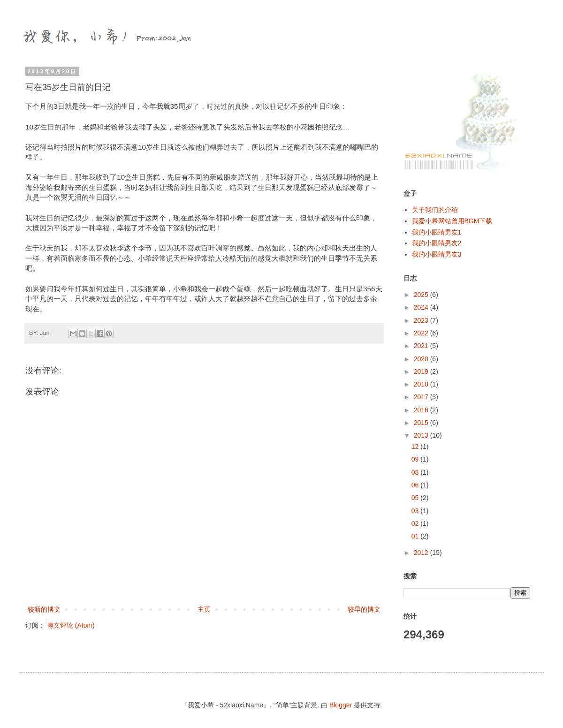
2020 (422, 359)
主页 (204, 609)
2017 (422, 397)
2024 (422, 307)
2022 (422, 333)
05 (416, 498)
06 (416, 485)
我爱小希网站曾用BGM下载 (452, 221)
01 (416, 536)
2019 (422, 372)
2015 (422, 423)
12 (416, 447)
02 (416, 523)
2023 (422, 320)
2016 (422, 410)
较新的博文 (44, 609)
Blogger (341, 705)
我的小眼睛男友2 (437, 243)
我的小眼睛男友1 (437, 232)
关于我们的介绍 (435, 210)
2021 (422, 346)
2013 (422, 435)
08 (416, 472)
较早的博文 (364, 609)
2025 (422, 295)
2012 (422, 553)
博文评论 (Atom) (71, 625)
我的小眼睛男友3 (437, 254)
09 (416, 459)
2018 (422, 384)
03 (416, 511)
